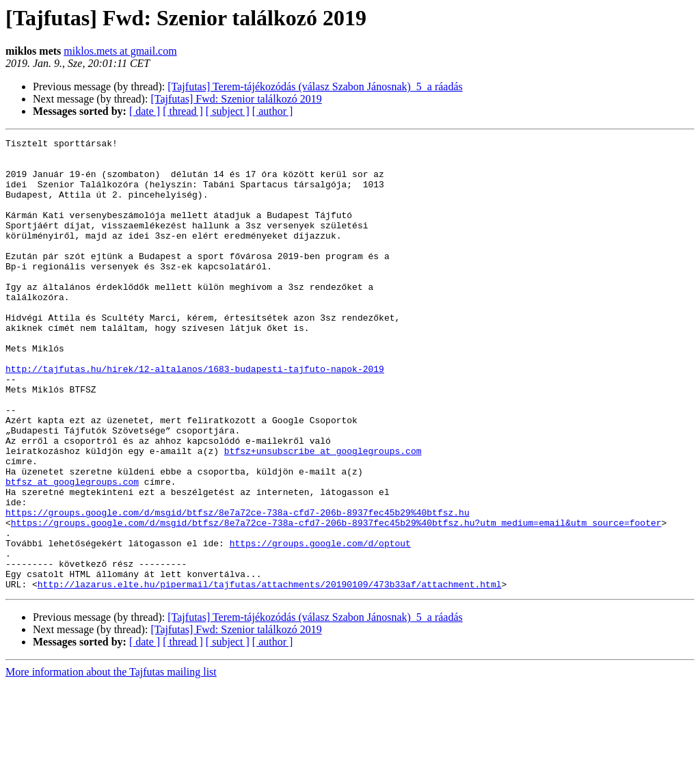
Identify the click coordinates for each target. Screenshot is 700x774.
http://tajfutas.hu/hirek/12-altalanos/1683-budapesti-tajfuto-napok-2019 (195, 416)
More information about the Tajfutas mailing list (111, 762)
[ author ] (273, 111)
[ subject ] (228, 111)
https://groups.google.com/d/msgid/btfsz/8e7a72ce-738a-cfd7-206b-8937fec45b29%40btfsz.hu (238, 588)
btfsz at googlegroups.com (72, 551)
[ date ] (145, 111)
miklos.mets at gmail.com (120, 51)
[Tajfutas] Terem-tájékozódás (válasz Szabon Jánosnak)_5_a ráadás (315, 86)
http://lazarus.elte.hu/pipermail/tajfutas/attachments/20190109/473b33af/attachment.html (270, 674)
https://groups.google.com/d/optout (320, 625)
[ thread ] (183, 111)
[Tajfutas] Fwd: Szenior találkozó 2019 (236, 99)
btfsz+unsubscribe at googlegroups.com (323, 514)
